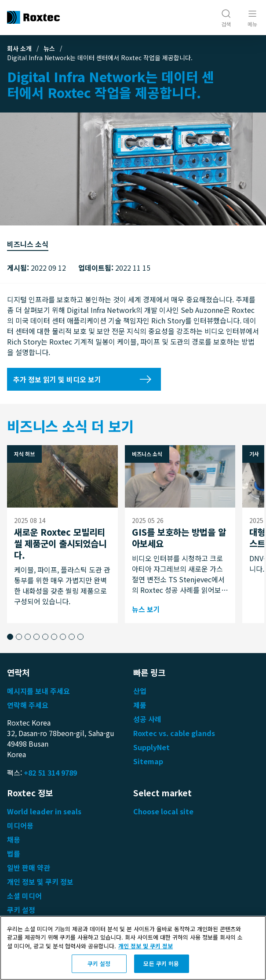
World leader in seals (44, 811)
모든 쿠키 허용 (161, 964)
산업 (140, 691)
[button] (10, 637)
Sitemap (148, 761)
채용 (14, 839)
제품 (140, 705)
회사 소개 (19, 48)
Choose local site (163, 811)
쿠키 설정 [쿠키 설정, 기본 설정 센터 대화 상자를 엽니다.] (99, 964)
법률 (14, 853)
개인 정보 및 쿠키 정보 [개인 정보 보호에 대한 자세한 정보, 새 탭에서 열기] (146, 946)
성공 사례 (147, 719)
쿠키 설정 (21, 910)
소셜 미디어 (24, 896)
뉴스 (49, 48)
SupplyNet (151, 747)
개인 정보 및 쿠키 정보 (40, 882)
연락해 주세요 (28, 705)
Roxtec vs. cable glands (174, 733)
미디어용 (20, 825)
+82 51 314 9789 (50, 773)
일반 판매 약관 (29, 867)
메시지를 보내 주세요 (38, 691)
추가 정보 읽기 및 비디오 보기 (57, 379)
